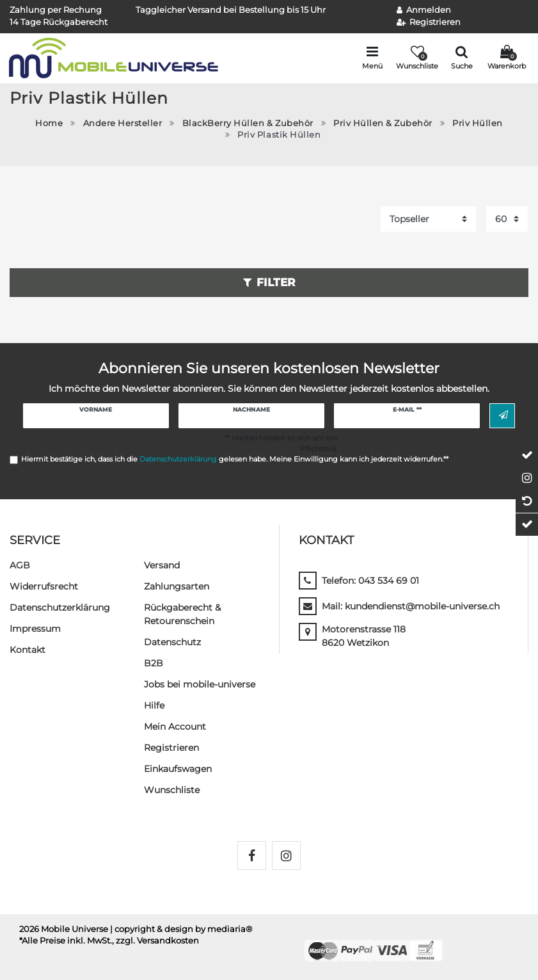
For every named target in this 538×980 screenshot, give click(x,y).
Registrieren (171, 748)
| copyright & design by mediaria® (181, 929)
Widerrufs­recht (44, 586)
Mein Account (175, 727)
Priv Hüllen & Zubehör (383, 123)
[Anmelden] (424, 11)
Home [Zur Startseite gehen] (49, 123)
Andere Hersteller (123, 123)
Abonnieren (503, 415)
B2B (154, 663)
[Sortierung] (428, 219)
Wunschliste (172, 790)
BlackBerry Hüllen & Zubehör (248, 123)
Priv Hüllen (478, 123)
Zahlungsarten (177, 586)
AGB (20, 565)
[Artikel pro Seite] (507, 219)
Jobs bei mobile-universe (200, 684)
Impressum (35, 629)
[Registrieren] (429, 23)
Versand (162, 565)
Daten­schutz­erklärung (60, 607)
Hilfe (154, 705)
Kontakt (28, 650)
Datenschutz (172, 642)
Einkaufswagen (178, 769)
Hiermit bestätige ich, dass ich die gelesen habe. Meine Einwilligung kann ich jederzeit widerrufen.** (235, 459)
